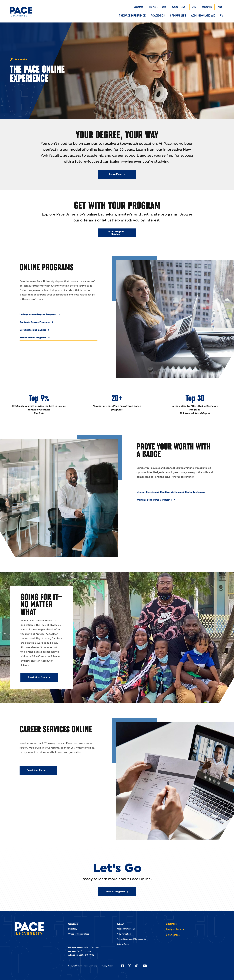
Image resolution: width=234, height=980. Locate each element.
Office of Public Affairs (79, 934)
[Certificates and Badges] (59, 331)
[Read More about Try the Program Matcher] (117, 233)
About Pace (138, 7)
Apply (194, 7)
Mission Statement (126, 929)
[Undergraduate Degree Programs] (59, 315)
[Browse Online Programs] (59, 338)
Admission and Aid (203, 15)
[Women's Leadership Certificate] (176, 501)
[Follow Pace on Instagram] (137, 966)
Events (175, 7)
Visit (220, 7)
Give (183, 7)
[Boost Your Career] (38, 770)
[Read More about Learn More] (117, 174)
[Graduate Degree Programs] (59, 323)
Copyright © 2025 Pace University (83, 966)
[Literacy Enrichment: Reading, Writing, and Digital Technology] (176, 493)
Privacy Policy (107, 966)
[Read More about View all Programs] (117, 892)
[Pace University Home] (24, 12)
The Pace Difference (132, 15)
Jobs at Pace (123, 944)
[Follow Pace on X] (129, 966)
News (164, 7)
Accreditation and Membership (131, 939)
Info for (152, 7)
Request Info (207, 7)
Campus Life (178, 15)
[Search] (222, 16)
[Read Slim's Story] (39, 677)
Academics (158, 15)
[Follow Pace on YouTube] (145, 966)
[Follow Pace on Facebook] (122, 966)
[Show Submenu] (144, 7)
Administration (124, 934)
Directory (73, 929)
